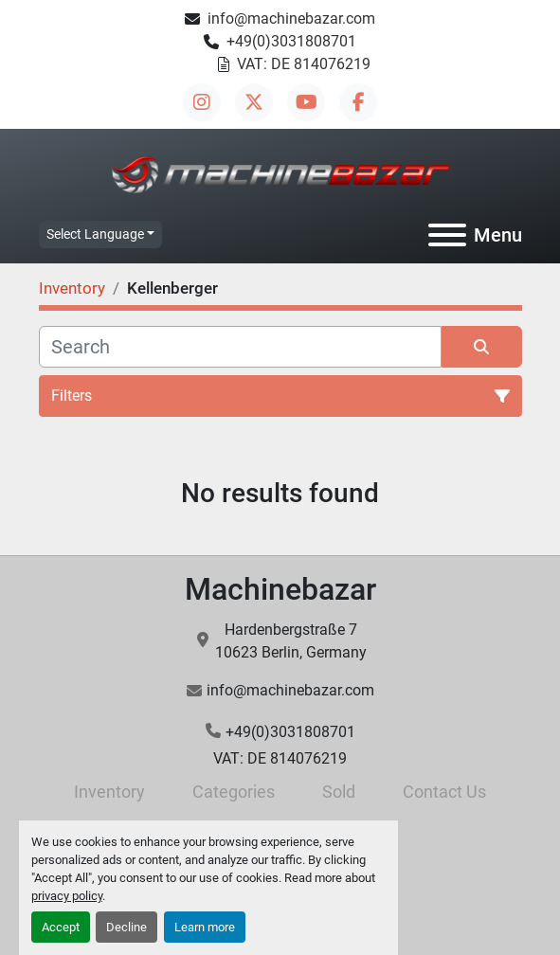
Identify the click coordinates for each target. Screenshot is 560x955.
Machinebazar (280, 589)
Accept (61, 927)
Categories (234, 792)
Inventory (109, 792)
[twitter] (254, 102)
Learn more (205, 927)
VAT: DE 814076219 (304, 64)
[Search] (240, 347)
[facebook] (358, 102)
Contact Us (444, 792)
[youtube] (306, 102)
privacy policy (67, 896)
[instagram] (202, 102)
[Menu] (447, 235)
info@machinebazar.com (291, 18)
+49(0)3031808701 (291, 41)
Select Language (95, 234)
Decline (126, 927)
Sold (339, 792)
